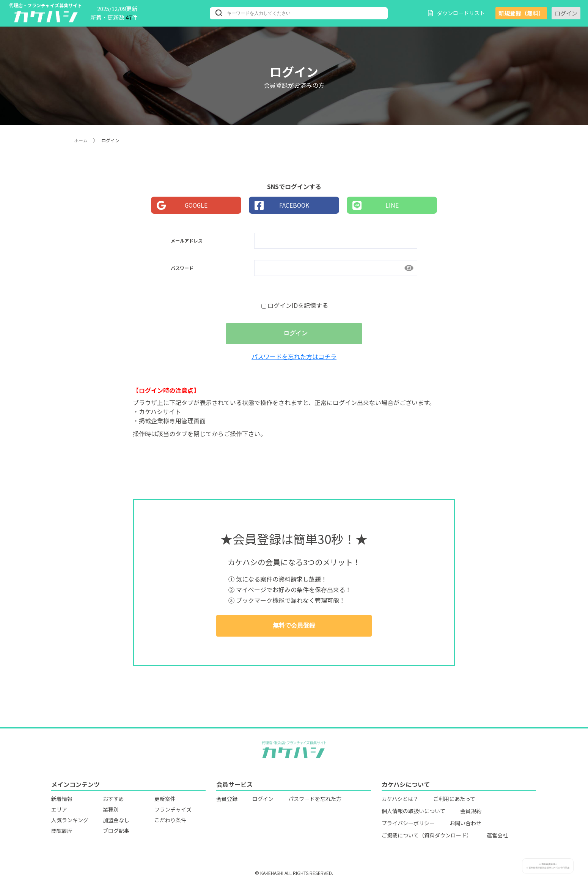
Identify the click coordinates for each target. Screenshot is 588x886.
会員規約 (471, 813)
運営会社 (497, 837)
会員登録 (227, 801)
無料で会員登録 (294, 628)
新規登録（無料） (521, 13)
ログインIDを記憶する (295, 305)
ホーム (81, 140)
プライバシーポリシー (408, 825)
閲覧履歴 (62, 832)
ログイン (566, 13)
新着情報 (62, 801)
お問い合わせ (465, 825)
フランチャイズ (173, 811)
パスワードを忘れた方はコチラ (294, 358)
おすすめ (113, 801)
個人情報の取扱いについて (413, 813)
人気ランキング (70, 822)
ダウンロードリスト (456, 13)
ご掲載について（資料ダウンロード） (427, 837)
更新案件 (165, 801)
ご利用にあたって (454, 801)
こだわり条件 (170, 822)
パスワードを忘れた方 (315, 801)
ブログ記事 (116, 832)
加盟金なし (116, 822)
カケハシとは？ (400, 801)
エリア (59, 811)
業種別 (111, 811)
